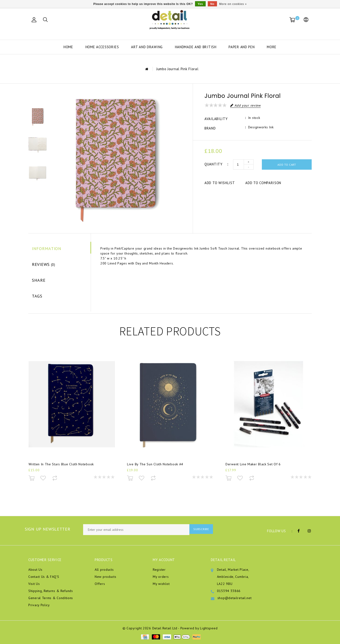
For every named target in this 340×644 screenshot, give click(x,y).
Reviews (44, 264)
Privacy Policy (39, 605)
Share (39, 280)
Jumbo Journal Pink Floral (177, 69)
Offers (100, 584)
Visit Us (34, 584)
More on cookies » (233, 4)
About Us (35, 570)
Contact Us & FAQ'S (44, 577)
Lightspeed (209, 628)
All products (104, 570)
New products (105, 577)
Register (159, 570)
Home (68, 47)
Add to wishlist (220, 183)
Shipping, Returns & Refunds (51, 591)
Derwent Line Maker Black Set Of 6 (253, 467)
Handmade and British (196, 47)
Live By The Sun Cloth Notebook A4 (155, 467)
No (212, 4)
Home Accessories (102, 47)
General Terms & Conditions (51, 598)
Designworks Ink (261, 127)
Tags (37, 296)
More (272, 47)
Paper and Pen (242, 47)
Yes (200, 4)
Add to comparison (263, 183)
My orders (161, 577)
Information (47, 249)
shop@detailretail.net (235, 598)
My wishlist (161, 584)
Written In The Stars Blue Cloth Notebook (61, 467)
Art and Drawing (147, 47)
